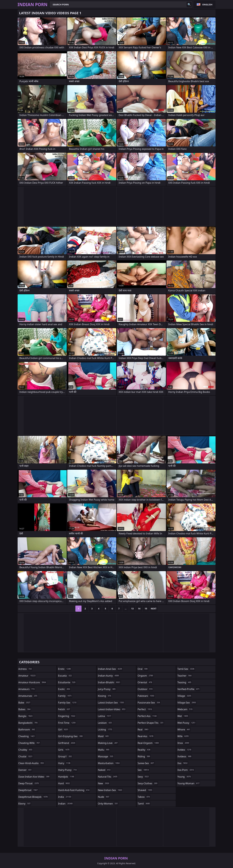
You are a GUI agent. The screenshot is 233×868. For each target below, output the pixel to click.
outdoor (145, 689)
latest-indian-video (112, 709)
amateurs (27, 689)
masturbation (109, 763)
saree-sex (146, 763)
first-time (67, 723)
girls (64, 750)
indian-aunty (109, 676)
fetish (64, 709)
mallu (104, 750)
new (104, 783)
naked (104, 770)
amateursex (28, 696)
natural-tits (108, 777)
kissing (105, 696)
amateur (27, 676)
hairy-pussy (68, 770)
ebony (25, 804)
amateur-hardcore (33, 682)
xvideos (185, 756)
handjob (66, 777)
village (185, 696)
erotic (65, 669)
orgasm (146, 676)
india (65, 797)
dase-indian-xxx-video (34, 777)
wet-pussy (187, 723)
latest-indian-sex (111, 703)
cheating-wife (29, 743)
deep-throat (29, 783)
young (184, 777)
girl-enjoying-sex (71, 736)
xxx (183, 763)
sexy (144, 777)
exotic (64, 689)
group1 (65, 756)
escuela (65, 676)
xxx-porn (186, 770)
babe (25, 703)
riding (144, 756)
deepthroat (28, 790)
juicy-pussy (107, 689)
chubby (26, 750)
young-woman (189, 783)
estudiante (67, 682)
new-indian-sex (110, 790)
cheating (27, 736)
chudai (26, 756)
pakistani (146, 696)
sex (143, 770)
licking (105, 730)
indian (66, 804)
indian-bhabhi (109, 682)
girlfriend (67, 743)
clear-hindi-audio (31, 763)
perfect (145, 709)
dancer (25, 770)
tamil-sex (186, 669)
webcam (185, 709)
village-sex (187, 703)
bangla (26, 716)
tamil (144, 804)
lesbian (105, 723)
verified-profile (189, 689)
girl (63, 730)
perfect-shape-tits (151, 723)
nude (104, 797)
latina (105, 716)
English (207, 4)
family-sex (68, 703)
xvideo (185, 750)
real (143, 730)
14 (139, 609)
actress (25, 669)
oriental (145, 682)
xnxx (184, 743)
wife (183, 736)
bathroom (27, 730)
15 (146, 609)
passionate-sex (149, 703)
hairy (64, 763)
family (65, 696)
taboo (144, 797)
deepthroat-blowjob (33, 797)
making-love (108, 743)
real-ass (146, 736)
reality (144, 750)
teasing (185, 682)
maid (104, 736)
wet (183, 716)
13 (132, 609)
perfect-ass (147, 716)
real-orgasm (148, 743)
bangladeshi (28, 723)
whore (184, 730)
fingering (67, 716)
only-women (108, 804)
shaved (145, 790)
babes (25, 709)
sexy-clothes (148, 783)
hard (64, 783)
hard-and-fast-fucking (74, 790)
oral (143, 669)
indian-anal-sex (110, 669)
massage (106, 756)
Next (154, 609)
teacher (185, 676)
